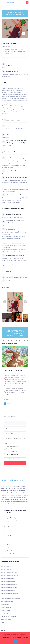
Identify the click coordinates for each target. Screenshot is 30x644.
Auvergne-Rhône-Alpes (12, 50)
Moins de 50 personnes (12, 446)
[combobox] (15, 428)
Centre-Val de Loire (9, 527)
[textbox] (15, 428)
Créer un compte (6, 611)
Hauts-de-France (9, 536)
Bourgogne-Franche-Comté (12, 521)
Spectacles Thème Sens (8, 590)
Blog (2, 623)
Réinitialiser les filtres (15, 459)
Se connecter (5, 605)
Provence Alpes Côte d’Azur (17, 383)
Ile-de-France (13, 379)
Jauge (6, 443)
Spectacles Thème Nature (9, 578)
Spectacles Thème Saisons (9, 584)
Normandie (20, 379)
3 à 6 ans (8, 46)
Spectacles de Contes (8, 569)
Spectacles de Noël (7, 566)
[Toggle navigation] (2, 2)
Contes (15, 277)
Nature (23, 277)
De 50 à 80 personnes (12, 449)
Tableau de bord (6, 608)
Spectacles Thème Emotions (10, 575)
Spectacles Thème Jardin (9, 581)
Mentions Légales (6, 620)
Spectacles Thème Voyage (9, 587)
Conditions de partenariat (9, 617)
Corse (12, 378)
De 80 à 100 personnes (12, 451)
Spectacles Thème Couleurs (9, 593)
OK (15, 642)
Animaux (6, 277)
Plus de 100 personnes (12, 454)
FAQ (2, 626)
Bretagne (17, 376)
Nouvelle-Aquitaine (10, 381)
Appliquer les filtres (15, 463)
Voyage (6, 281)
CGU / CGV (4, 614)
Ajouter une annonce (7, 602)
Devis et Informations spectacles (11, 599)
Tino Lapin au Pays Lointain (13, 370)
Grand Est (17, 378)
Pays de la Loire (8, 551)
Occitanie (14, 51)
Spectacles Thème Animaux (9, 572)
